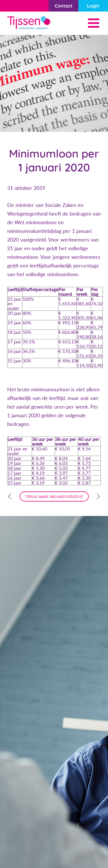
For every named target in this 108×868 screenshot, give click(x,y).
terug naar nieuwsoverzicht (54, 497)
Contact (64, 6)
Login (93, 6)
